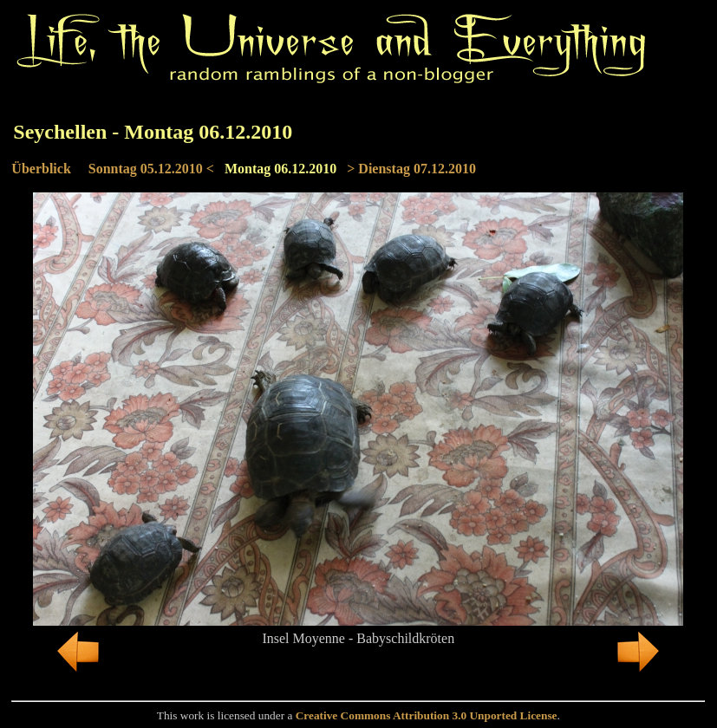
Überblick (41, 169)
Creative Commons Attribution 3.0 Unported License (427, 715)
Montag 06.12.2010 (280, 169)
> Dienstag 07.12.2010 (411, 169)
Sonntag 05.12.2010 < (151, 169)
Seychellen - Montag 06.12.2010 (153, 132)
